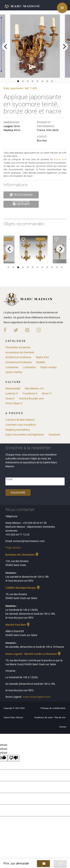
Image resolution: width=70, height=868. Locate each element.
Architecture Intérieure (18, 357)
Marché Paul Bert (18, 625)
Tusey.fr (10, 398)
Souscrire (18, 493)
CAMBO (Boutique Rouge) (23, 588)
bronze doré (60, 159)
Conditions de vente (44, 718)
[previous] (6, 46)
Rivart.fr (47, 393)
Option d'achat (14, 372)
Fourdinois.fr (30, 393)
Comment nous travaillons (21, 425)
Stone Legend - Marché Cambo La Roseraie (33, 654)
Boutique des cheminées (22, 555)
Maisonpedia (13, 388)
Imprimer (21, 204)
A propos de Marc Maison (20, 420)
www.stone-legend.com (37, 697)
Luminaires (12, 367)
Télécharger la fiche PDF (21, 195)
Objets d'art (42, 357)
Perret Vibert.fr (14, 403)
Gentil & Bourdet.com (31, 398)
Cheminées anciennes (18, 347)
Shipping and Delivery (18, 430)
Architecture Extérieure (19, 362)
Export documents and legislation (25, 435)
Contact (63, 727)
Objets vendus (48, 367)
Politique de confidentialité (53, 708)
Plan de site (60, 718)
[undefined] (14, 758)
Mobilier (41, 362)
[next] (64, 46)
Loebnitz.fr (12, 393)
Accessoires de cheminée (20, 352)
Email (9, 479)
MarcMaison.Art (34, 388)
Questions (54, 435)
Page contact (13, 548)
